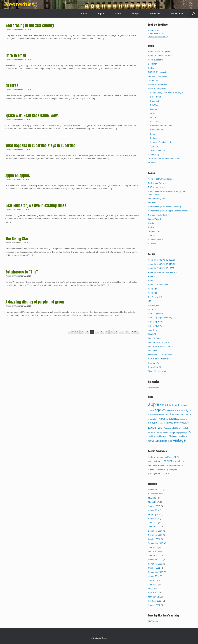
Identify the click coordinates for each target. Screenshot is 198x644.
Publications (177, 13)
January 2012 (154, 605)
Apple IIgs (153, 293)
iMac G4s (152, 330)
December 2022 (155, 490)
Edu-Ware (155, 105)
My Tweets (153, 621)
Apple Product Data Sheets (160, 56)
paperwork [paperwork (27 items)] (157, 427)
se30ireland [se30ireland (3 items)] (162, 436)
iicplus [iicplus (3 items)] (177, 410)
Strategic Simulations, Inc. (162, 142)
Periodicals (155, 13)
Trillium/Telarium (157, 150)
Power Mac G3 (155, 367)
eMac (151, 301)
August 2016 (154, 510)
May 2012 (152, 589)
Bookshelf (152, 64)
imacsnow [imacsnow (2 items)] (187, 415)
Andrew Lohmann (156, 457)
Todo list (152, 235)
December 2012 (155, 560)
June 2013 (153, 547)
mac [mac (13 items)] (176, 419)
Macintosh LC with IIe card (160, 355)
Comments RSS (155, 33)
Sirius (153, 134)
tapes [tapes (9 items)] (158, 441)
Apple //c (152, 281)
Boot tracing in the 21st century (30, 25)
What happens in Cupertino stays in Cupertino (40, 146)
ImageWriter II (154, 219)
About (84, 13)
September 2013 (156, 543)
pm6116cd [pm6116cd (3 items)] (183, 428)
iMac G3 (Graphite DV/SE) (160, 318)
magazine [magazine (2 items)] (183, 419)
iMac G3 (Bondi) (155, 314)
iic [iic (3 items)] (173, 410)
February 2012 (155, 601)
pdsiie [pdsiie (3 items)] (169, 428)
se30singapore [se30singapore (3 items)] (173, 436)
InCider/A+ (153, 163)
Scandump (153, 80)
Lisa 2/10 (152, 334)
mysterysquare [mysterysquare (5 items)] (181, 423)
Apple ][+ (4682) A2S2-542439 (162, 264)
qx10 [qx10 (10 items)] (188, 432)
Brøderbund (155, 97)
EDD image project (157, 187)
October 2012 (154, 568)
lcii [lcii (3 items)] (167, 419)
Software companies (157, 89)
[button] (193, 13)
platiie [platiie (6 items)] (175, 428)
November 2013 (155, 535)
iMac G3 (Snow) (155, 326)
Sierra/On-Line (157, 130)
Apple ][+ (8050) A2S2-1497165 (162, 272)
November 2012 (155, 564)
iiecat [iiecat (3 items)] (183, 410)
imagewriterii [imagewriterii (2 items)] (153, 419)
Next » (135, 332)
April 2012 (153, 593)
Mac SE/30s (153, 351)
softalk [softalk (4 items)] (151, 441)
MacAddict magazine (157, 76)
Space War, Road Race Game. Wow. (32, 116)
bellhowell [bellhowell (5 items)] (174, 405)
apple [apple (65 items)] (154, 404)
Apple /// (152, 276)
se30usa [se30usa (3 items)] (184, 436)
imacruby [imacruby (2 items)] (180, 415)
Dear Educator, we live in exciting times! (36, 206)
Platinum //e (153, 363)
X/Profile (152, 244)
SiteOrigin (97, 638)
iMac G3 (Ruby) (155, 322)
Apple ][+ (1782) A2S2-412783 (162, 260)
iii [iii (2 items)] (191, 410)
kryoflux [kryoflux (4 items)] (162, 419)
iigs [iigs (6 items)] (188, 410)
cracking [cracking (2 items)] (151, 410)
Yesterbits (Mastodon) (158, 36)
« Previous (74, 332)
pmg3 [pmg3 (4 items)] (172, 433)
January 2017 (154, 506)
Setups (135, 13)
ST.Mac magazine (156, 154)
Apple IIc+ (153, 289)
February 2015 (155, 514)
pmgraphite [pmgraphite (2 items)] (180, 433)
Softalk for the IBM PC (158, 85)
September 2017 (156, 494)
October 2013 (154, 539)
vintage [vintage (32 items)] (179, 440)
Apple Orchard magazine (159, 52)
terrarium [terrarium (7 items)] (167, 441)
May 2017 (152, 498)
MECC (153, 113)
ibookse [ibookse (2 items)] (169, 410)
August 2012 (154, 576)
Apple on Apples (18, 176)
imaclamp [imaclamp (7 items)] (170, 414)
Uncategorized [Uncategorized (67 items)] (153, 387)
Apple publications (156, 60)
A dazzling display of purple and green (35, 302)
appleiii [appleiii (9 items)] (164, 405)
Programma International (161, 126)
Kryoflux (152, 223)
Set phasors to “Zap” (22, 272)
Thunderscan (154, 231)
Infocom (154, 109)
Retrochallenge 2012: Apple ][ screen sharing (168, 211)
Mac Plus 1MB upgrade (159, 342)
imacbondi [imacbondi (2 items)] (152, 415)
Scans (118, 13)
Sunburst (154, 146)
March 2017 (153, 502)
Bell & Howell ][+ (155, 297)
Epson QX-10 (154, 305)
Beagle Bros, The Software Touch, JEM (168, 93)
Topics (101, 13)
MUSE (153, 117)
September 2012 (156, 572)
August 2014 (154, 518)
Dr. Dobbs (153, 68)
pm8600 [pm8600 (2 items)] (166, 433)
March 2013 (153, 551)
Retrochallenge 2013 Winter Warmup (165, 207)
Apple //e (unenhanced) (159, 285)
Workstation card (156, 240)
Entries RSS (154, 30)
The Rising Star (17, 239)
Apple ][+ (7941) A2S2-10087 (161, 268)
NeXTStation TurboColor (159, 359)
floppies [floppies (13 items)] (160, 410)
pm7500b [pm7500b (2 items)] (159, 433)
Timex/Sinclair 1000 (157, 371)
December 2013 (155, 531)
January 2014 (154, 527)
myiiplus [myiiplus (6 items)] (169, 423)
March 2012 (153, 597)
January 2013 (154, 556)
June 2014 (153, 523)
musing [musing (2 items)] (161, 423)
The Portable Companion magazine (164, 159)
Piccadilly (154, 122)
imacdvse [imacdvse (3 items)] (160, 415)
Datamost (154, 101)
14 (127, 332)
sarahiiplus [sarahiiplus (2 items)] (152, 436)
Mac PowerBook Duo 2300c (161, 346)
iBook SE (152, 309)
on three (12, 86)
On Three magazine (157, 198)
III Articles (152, 203)
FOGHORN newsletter (158, 72)
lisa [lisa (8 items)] (171, 419)
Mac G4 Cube (154, 338)
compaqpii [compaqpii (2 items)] (184, 405)
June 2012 (153, 584)
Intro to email (16, 56)
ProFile (151, 227)
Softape (154, 138)
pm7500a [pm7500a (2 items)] (151, 433)
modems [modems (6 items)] (153, 423)
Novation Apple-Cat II (158, 215)
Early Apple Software (157, 183)
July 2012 (152, 580)
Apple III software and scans (161, 179)
